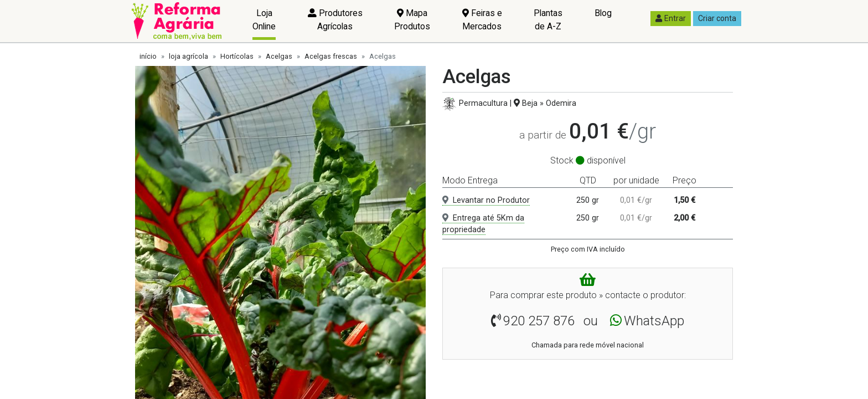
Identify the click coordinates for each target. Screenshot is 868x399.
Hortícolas (237, 56)
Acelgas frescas (331, 56)
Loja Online (264, 20)
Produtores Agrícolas (335, 20)
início (148, 56)
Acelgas (279, 56)
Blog (603, 13)
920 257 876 (539, 321)
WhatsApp (654, 321)
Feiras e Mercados (482, 20)
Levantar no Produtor (486, 200)
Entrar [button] (671, 18)
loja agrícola (188, 56)
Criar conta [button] (717, 18)
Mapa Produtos (412, 20)
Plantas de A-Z (548, 20)
